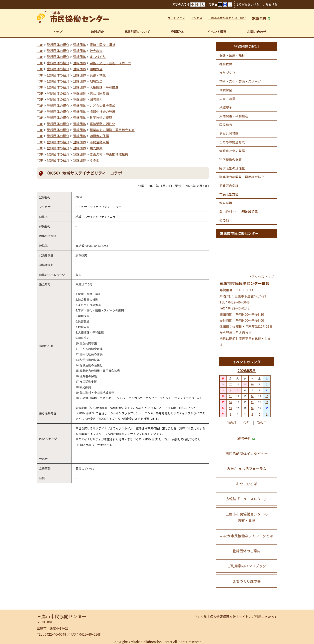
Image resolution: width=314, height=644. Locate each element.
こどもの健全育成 (103, 105)
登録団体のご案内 (247, 551)
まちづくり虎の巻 (247, 581)
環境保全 (96, 69)
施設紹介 (97, 32)
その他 (95, 160)
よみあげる (270, 4)
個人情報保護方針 (223, 617)
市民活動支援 (99, 142)
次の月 (262, 422)
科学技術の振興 (101, 118)
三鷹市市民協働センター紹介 (227, 18)
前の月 (231, 422)
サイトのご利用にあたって (258, 617)
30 (252, 384)
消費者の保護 (99, 136)
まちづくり (98, 57)
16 (267, 396)
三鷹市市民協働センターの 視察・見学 (247, 517)
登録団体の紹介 (58, 45)
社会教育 (96, 51)
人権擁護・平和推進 (104, 87)
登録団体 (177, 32)
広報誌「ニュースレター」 (247, 499)
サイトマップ (176, 18)
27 (230, 384)
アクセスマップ (262, 276)
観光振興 (96, 148)
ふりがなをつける (247, 4)
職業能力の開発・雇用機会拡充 (112, 130)
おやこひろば (247, 484)
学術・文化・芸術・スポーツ (111, 63)
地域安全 (96, 81)
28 (252, 408)
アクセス (197, 18)
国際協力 (96, 99)
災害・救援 (98, 75)
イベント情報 (217, 32)
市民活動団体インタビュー (247, 454)
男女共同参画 (99, 93)
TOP (40, 45)
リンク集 (200, 617)
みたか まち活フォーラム (247, 469)
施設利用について (137, 32)
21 (252, 402)
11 (230, 396)
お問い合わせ (257, 32)
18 (230, 402)
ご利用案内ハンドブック (247, 566)
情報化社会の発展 (103, 112)
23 (267, 402)
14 (252, 396)
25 (230, 408)
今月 (247, 422)
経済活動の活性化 (103, 124)
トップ (57, 32)
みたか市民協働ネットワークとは (247, 536)
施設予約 (261, 18)
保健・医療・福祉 (103, 45)
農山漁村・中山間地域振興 (109, 154)
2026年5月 (247, 371)
